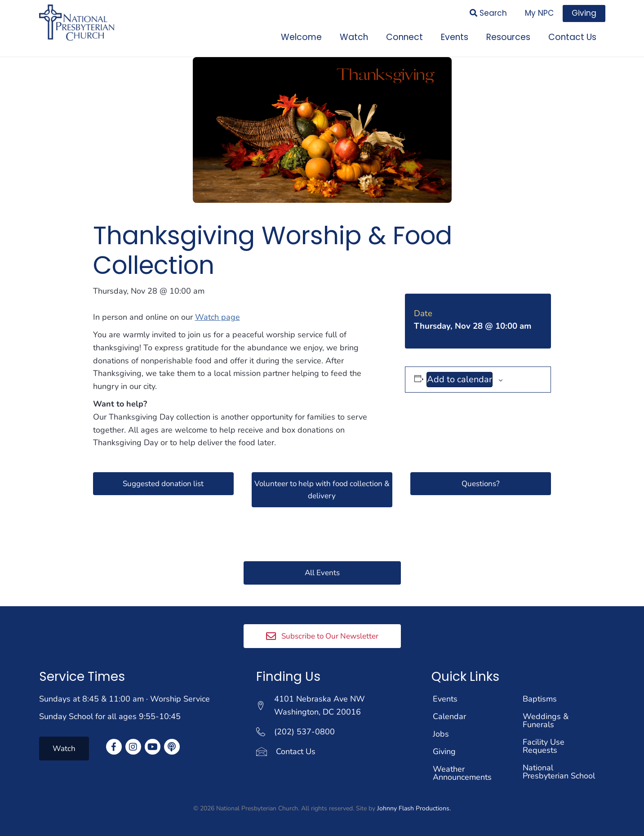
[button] (163, 482)
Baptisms (540, 699)
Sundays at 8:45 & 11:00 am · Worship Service (124, 699)
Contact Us (296, 751)
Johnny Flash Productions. (414, 808)
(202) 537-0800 (304, 732)
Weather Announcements (462, 773)
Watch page (218, 315)
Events (445, 699)
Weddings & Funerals (546, 720)
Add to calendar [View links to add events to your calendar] (460, 378)
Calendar (449, 716)
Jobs (441, 734)
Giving (444, 751)
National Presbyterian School (559, 772)
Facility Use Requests (544, 746)
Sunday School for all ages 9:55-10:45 (110, 716)
